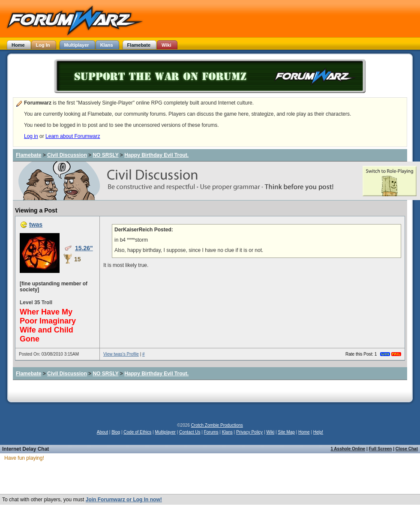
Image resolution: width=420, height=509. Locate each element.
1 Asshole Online (348, 449)
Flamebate (28, 155)
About (102, 432)
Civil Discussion (67, 155)
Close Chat (407, 449)
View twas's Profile (121, 354)
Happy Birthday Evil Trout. (156, 155)
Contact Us (190, 432)
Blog (116, 432)
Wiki (270, 432)
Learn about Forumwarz (73, 136)
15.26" (84, 248)
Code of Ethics (137, 432)
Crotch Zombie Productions (217, 425)
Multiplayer (165, 432)
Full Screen (381, 449)
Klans (227, 432)
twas (36, 225)
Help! (318, 432)
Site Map (286, 432)
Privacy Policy (249, 432)
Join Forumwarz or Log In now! (124, 500)
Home (304, 432)
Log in (31, 136)
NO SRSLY (105, 155)
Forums (211, 432)
